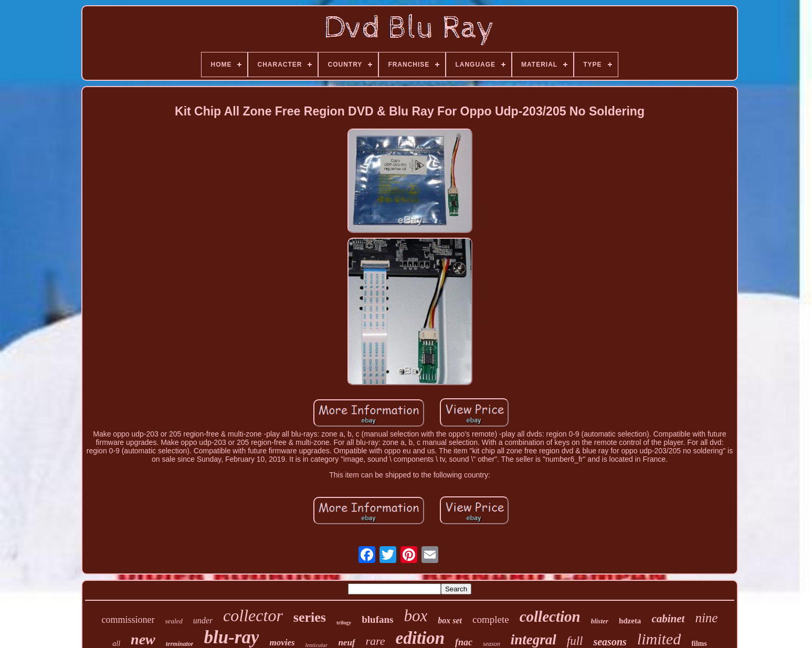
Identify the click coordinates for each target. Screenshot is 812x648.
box (415, 616)
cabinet (668, 619)
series (310, 617)
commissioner (128, 620)
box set (450, 620)
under (203, 620)
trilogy (344, 623)
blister (600, 621)
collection (550, 617)
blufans (377, 619)
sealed (174, 621)
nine (706, 618)
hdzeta (630, 621)
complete (491, 619)
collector (253, 615)
